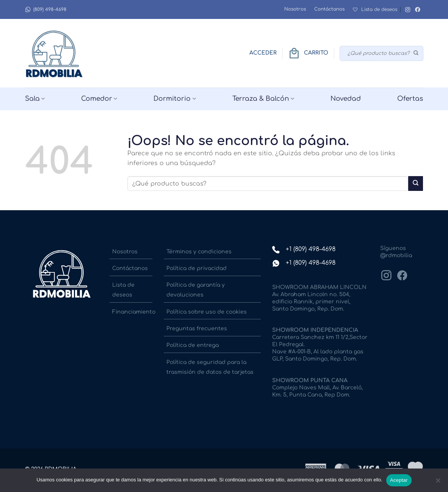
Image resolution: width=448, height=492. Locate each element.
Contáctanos (329, 9)
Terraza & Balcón (263, 99)
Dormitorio (175, 99)
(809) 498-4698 (46, 10)
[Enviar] (416, 53)
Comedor (99, 99)
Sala (35, 99)
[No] (438, 483)
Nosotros (295, 9)
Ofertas (410, 99)
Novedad (346, 99)
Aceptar (399, 480)
